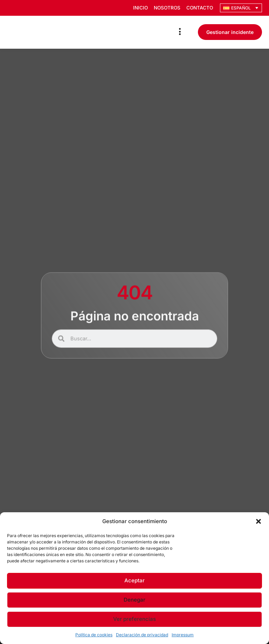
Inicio (138, 8)
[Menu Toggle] (180, 32)
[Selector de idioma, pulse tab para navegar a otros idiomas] (241, 8)
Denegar (134, 600)
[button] (258, 521)
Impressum (183, 635)
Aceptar (134, 580)
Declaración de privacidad (142, 635)
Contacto (199, 8)
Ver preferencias (134, 619)
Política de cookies (94, 635)
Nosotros (165, 8)
